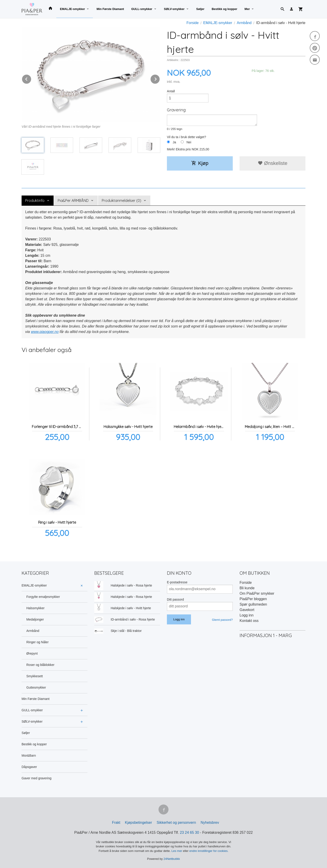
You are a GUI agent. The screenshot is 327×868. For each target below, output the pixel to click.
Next (160, 78)
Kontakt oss (249, 621)
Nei (189, 142)
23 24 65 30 (190, 833)
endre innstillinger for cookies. (209, 851)
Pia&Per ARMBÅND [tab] (73, 200)
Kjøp (200, 163)
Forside (192, 23)
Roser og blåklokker (40, 665)
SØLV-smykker (174, 9)
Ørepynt (32, 653)
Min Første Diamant (110, 9)
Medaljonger (35, 619)
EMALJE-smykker (72, 9)
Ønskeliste (273, 163)
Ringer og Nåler (37, 642)
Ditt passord (175, 599)
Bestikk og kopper (224, 9)
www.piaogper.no (45, 332)
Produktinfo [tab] (35, 200)
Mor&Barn (29, 756)
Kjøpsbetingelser (138, 823)
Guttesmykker (36, 687)
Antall (171, 91)
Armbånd (33, 631)
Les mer (177, 851)
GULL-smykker (142, 9)
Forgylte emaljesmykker (43, 597)
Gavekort (247, 610)
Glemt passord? (222, 620)
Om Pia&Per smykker (257, 593)
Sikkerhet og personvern (176, 823)
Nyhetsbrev (210, 823)
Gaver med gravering (37, 778)
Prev (31, 78)
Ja (174, 142)
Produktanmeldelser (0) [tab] (121, 200)
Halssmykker (35, 608)
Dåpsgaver (29, 767)
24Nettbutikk (172, 859)
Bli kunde (247, 588)
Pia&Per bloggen (253, 599)
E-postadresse (177, 582)
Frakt (116, 823)
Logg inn (246, 615)
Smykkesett (35, 676)
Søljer (200, 9)
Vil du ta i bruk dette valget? (187, 137)
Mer (247, 9)
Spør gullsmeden (253, 604)
